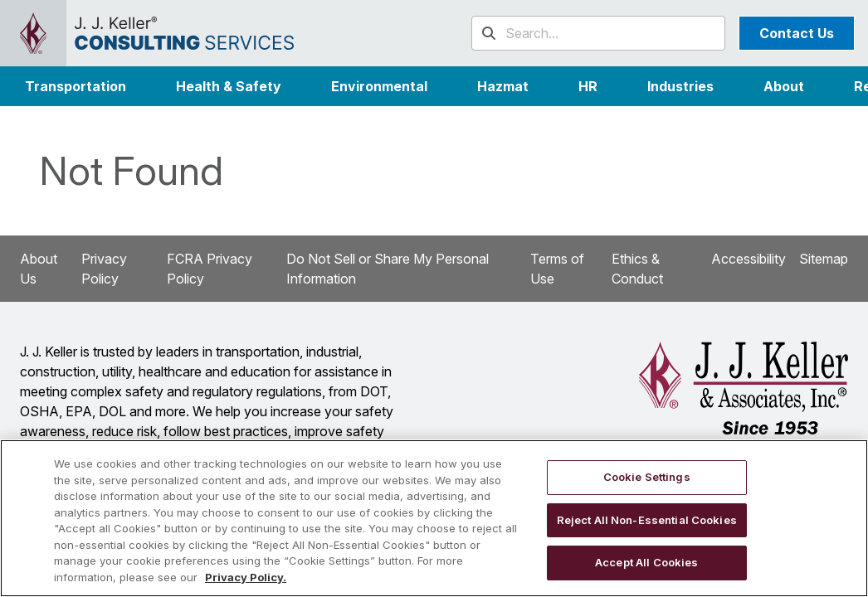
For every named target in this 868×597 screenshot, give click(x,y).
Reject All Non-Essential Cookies (647, 520)
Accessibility (749, 259)
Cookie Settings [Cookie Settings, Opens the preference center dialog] (647, 477)
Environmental (379, 86)
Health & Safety (229, 86)
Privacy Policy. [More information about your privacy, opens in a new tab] (246, 577)
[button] (680, 86)
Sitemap (824, 259)
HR (588, 86)
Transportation (76, 86)
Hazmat (503, 86)
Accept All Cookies (646, 562)
